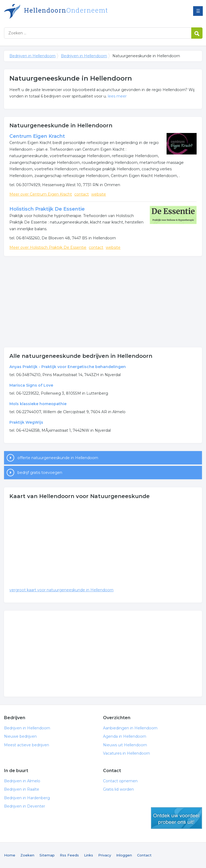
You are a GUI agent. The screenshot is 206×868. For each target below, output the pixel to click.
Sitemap (47, 855)
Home (10, 855)
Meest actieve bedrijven (27, 745)
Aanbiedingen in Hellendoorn (130, 728)
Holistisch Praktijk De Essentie (47, 209)
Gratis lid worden (118, 789)
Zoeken (27, 855)
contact (82, 194)
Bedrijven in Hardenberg (27, 798)
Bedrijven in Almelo (22, 781)
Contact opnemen (120, 781)
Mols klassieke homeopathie (38, 404)
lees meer (117, 96)
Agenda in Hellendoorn (125, 736)
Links (89, 855)
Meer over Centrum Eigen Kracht (41, 194)
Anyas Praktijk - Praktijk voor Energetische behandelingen (68, 367)
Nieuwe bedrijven (20, 736)
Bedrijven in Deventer (25, 806)
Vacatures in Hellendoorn (126, 753)
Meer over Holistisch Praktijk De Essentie (48, 247)
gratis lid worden (176, 818)
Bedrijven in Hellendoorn (71, 11)
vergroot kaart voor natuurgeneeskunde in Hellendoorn (61, 590)
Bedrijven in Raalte (22, 789)
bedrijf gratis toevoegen (40, 473)
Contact (144, 855)
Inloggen (124, 855)
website (99, 194)
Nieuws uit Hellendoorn (125, 745)
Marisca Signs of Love (31, 385)
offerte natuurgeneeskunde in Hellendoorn (58, 458)
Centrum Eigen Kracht (37, 136)
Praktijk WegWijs (26, 422)
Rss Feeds (69, 855)
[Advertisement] (103, 302)
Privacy (105, 855)
